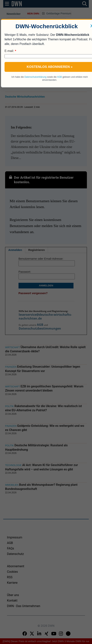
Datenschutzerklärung (35, 77)
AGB (59, 77)
